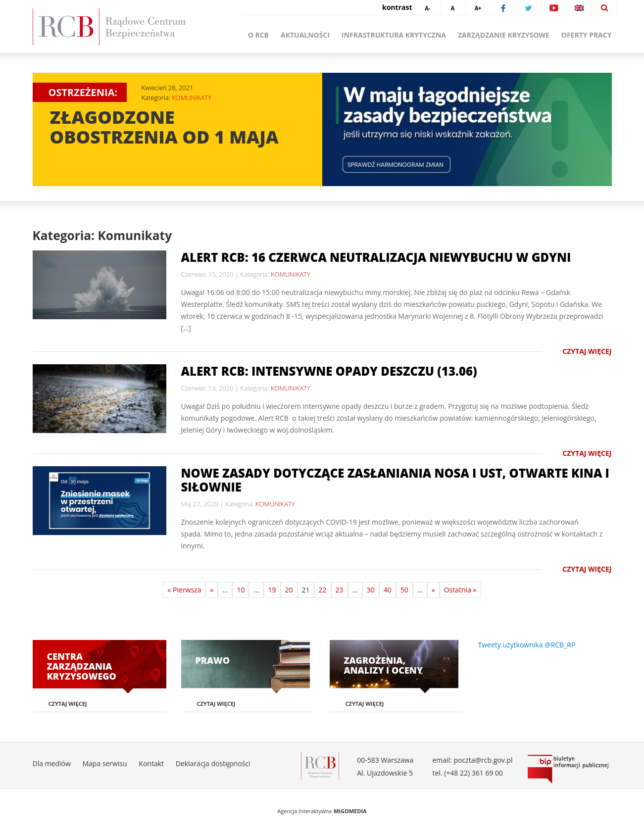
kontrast (397, 7)
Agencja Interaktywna (304, 811)
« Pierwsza (184, 590)
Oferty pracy (587, 35)
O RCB (258, 35)
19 (272, 590)
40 (388, 590)
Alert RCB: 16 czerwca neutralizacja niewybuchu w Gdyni (376, 257)
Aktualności (305, 35)
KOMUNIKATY (192, 98)
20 (289, 590)
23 (340, 590)
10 (241, 590)
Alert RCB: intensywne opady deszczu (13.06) (329, 371)
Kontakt (151, 763)
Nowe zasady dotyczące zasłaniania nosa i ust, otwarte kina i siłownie (395, 480)
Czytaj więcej (587, 351)
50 (404, 590)
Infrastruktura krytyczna (394, 35)
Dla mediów (52, 763)
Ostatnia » (460, 590)
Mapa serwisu (104, 763)
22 (323, 590)
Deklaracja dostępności (213, 763)
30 (371, 590)
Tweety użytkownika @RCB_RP (527, 645)
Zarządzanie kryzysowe (504, 35)
